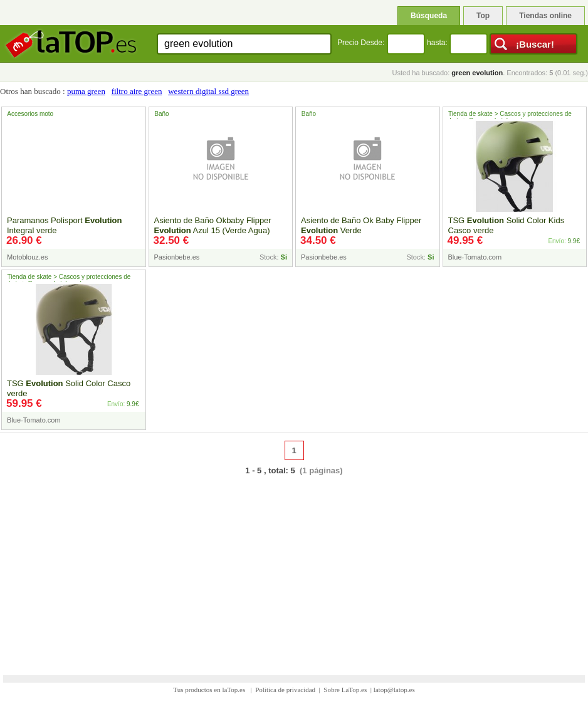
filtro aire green (137, 91)
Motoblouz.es (27, 257)
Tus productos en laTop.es (210, 690)
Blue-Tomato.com (475, 257)
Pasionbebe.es (177, 257)
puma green (86, 91)
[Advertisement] (294, 567)
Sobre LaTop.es (345, 690)
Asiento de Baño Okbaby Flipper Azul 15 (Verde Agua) (213, 225)
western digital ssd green (208, 91)
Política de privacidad (285, 690)
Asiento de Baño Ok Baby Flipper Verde (361, 225)
